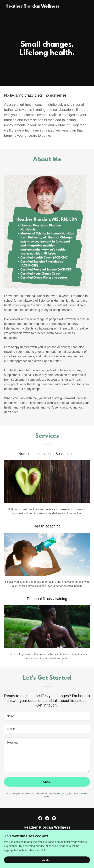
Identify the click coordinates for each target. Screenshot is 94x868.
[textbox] (47, 716)
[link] (32, 7)
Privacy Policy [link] (62, 794)
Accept (47, 860)
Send (47, 782)
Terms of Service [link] (80, 794)
